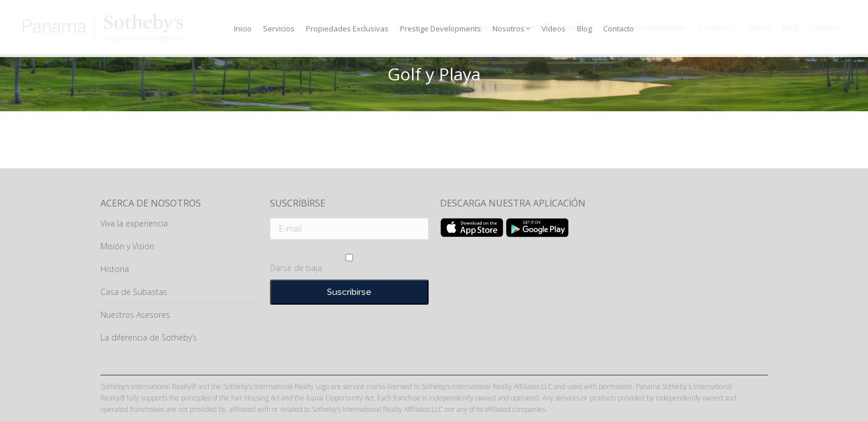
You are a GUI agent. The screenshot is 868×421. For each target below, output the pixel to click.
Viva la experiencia (134, 223)
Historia (115, 269)
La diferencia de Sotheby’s (149, 337)
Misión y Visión (127, 246)
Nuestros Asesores (135, 315)
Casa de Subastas (134, 292)
